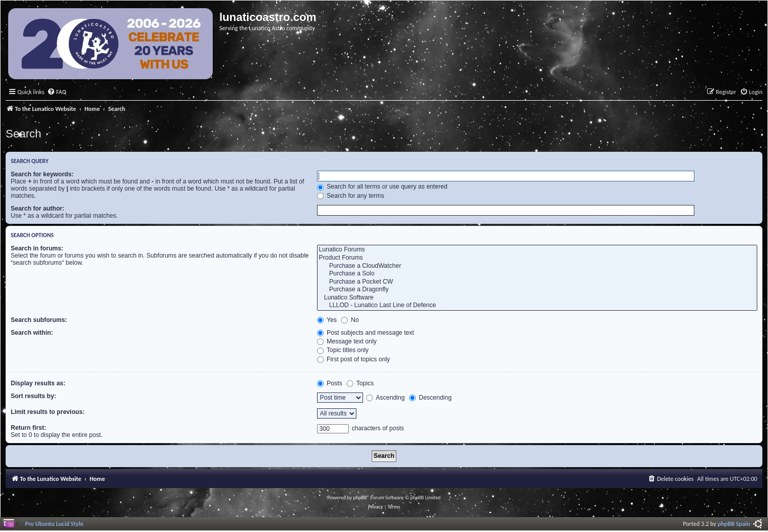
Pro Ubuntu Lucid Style (54, 524)
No (350, 320)
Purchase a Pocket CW (537, 282)
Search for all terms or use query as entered (382, 187)
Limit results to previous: (48, 412)
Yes (327, 320)
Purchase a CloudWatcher (537, 266)
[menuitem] (57, 92)
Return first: (28, 428)
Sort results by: (33, 396)
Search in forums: (37, 248)
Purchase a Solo (537, 274)
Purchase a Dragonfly (537, 290)
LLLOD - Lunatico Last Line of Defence (537, 306)
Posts (330, 383)
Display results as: (38, 383)
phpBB (360, 498)
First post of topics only (354, 359)
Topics (360, 383)
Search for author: (38, 209)
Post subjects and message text (366, 333)
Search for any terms (351, 196)
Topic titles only (343, 350)
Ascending (385, 398)
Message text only (347, 341)
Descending (430, 398)
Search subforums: (39, 320)
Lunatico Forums (537, 250)
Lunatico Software (537, 298)
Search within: (32, 333)
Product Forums (537, 258)
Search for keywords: (42, 174)
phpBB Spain (734, 524)
